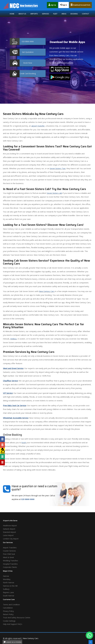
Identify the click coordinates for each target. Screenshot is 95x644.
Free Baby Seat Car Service (15, 405)
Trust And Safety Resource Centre (17, 618)
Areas (64, 14)
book (24, 443)
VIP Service (8, 393)
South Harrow (9, 596)
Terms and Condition (11, 605)
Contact (85, 14)
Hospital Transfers (10, 564)
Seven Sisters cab (54, 193)
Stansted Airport (9, 532)
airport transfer (38, 126)
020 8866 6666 (28, 499)
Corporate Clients (10, 567)
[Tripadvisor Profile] (2, 457)
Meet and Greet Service (13, 368)
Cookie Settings (9, 621)
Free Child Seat (9, 554)
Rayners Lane (8, 592)
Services (45, 14)
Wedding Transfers (11, 561)
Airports (34, 14)
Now (28, 63)
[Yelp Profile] (2, 462)
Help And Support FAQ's (13, 624)
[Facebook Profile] (2, 439)
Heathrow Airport (10, 526)
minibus (13, 339)
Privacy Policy (8, 611)
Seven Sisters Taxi (58, 168)
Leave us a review (13, 642)
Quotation (28, 52)
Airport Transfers (10, 548)
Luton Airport (8, 535)
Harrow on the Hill (10, 586)
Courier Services (9, 551)
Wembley (7, 579)
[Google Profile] (2, 445)
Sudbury (6, 589)
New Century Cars (47, 291)
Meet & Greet (8, 557)
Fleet (55, 14)
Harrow (6, 576)
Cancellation (8, 608)
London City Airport (11, 539)
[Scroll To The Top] (91, 642)
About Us (22, 14)
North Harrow (9, 583)
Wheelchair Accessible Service (16, 418)
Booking (74, 14)
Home (12, 14)
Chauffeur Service (10, 381)
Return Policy (8, 614)
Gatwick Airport (9, 529)
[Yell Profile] (2, 451)
